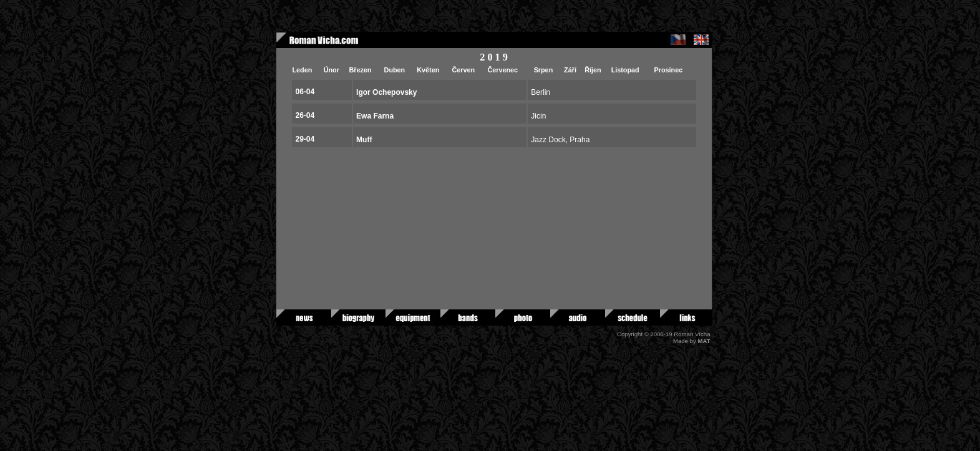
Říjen (593, 70)
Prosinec (669, 70)
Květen (428, 70)
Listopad (625, 70)
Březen (360, 70)
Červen (463, 70)
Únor (332, 70)
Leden (303, 70)
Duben (395, 70)
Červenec (502, 70)
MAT (704, 341)
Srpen (544, 70)
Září (570, 70)
